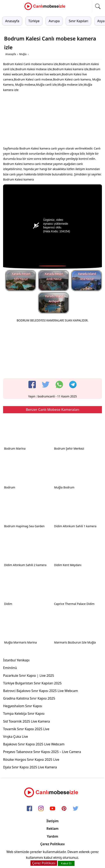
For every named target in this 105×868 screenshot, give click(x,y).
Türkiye (34, 21)
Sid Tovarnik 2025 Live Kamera (26, 721)
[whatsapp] (59, 384)
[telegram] (73, 384)
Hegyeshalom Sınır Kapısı (23, 706)
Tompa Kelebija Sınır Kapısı (24, 714)
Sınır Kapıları (78, 21)
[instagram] (41, 809)
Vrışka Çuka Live (16, 737)
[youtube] (52, 809)
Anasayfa (12, 21)
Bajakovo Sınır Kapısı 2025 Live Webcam (34, 744)
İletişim (53, 821)
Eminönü (10, 668)
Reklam (52, 829)
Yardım (53, 836)
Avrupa (54, 21)
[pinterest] (64, 809)
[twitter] (46, 384)
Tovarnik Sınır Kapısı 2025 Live (26, 729)
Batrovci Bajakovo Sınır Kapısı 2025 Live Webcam (40, 691)
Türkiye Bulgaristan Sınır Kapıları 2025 (32, 683)
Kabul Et (66, 863)
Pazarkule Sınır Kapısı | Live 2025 (29, 676)
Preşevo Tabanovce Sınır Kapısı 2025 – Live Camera (42, 752)
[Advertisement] (52, 120)
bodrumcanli (46, 396)
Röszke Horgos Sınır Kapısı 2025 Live (31, 760)
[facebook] (32, 384)
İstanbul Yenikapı (16, 660)
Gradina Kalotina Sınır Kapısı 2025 (29, 698)
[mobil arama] (98, 6)
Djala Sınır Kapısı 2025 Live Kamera (30, 767)
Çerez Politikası (52, 844)
